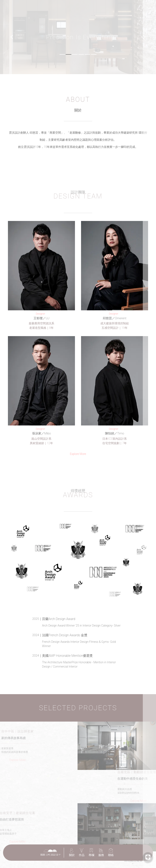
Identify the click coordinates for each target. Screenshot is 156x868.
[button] (12, 37)
